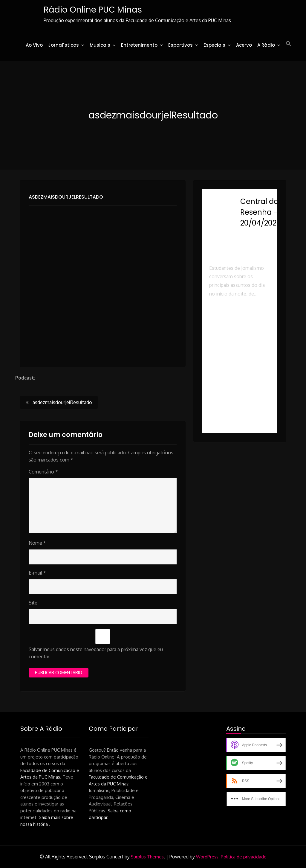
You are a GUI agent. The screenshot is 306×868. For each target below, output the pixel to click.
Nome (37, 543)
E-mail (37, 573)
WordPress (207, 857)
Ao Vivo (34, 45)
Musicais (100, 45)
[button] (289, 44)
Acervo (244, 45)
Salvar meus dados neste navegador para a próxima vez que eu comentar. (96, 653)
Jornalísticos (64, 45)
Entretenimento (139, 45)
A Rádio (266, 45)
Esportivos (180, 45)
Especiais (214, 45)
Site (33, 603)
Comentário (43, 472)
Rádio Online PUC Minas (93, 10)
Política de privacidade (244, 857)
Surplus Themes (147, 857)
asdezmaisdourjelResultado (66, 197)
